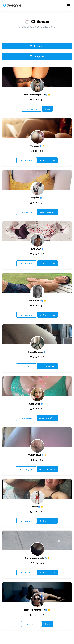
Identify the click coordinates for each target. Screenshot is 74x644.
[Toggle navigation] (68, 5)
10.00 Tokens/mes (47, 212)
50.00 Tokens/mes (47, 469)
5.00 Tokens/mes (47, 263)
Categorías (37, 56)
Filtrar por (37, 46)
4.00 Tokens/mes (47, 160)
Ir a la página (31, 109)
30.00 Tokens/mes (47, 418)
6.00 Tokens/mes (47, 521)
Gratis (47, 109)
